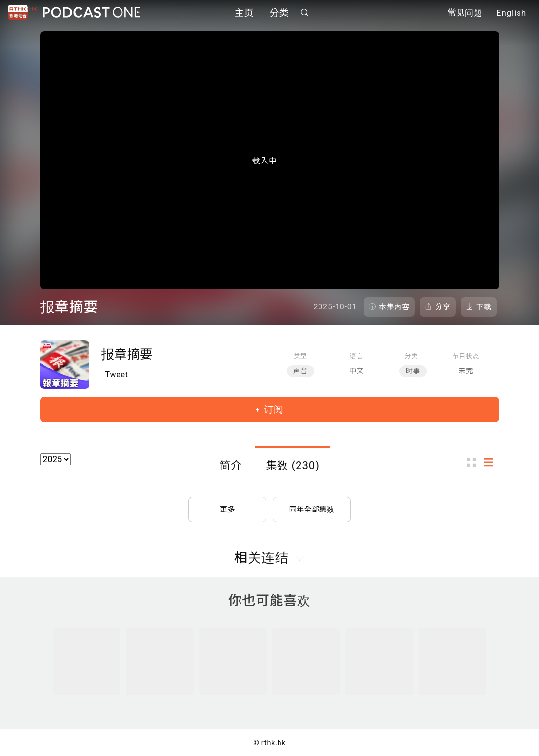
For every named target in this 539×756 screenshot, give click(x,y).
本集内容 (395, 307)
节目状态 (466, 356)
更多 (227, 507)
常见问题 (465, 14)
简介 (231, 465)
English (511, 14)
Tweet (117, 375)
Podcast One (92, 13)
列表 (492, 462)
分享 (443, 307)
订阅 (272, 409)
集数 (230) (293, 465)
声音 (300, 371)
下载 (484, 307)
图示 (474, 462)
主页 (244, 13)
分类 (279, 13)
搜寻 (304, 13)
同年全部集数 (312, 507)
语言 (356, 356)
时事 (413, 371)
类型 (300, 356)
